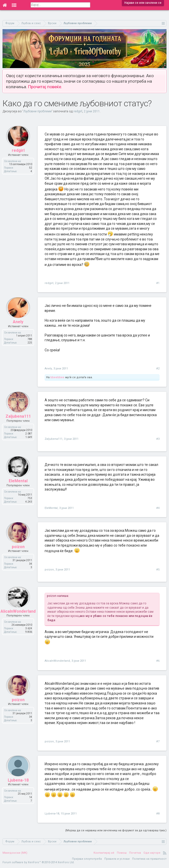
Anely (48, 369)
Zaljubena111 (54, 439)
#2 (158, 369)
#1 (158, 283)
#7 (158, 741)
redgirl (78, 111)
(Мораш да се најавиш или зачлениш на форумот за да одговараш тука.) (116, 830)
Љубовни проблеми (37, 111)
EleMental (51, 508)
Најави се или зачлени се (143, 3)
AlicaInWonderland (57, 661)
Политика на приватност (149, 859)
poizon (49, 570)
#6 (158, 661)
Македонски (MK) (15, 853)
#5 (158, 570)
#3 (158, 439)
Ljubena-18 (52, 814)
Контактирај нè (104, 853)
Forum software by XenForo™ (38, 862)
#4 (158, 508)
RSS (165, 853)
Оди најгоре (152, 853)
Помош (122, 853)
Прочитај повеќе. (45, 87)
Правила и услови (117, 859)
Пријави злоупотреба (87, 859)
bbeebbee (57, 377)
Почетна (135, 853)
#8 (158, 814)
